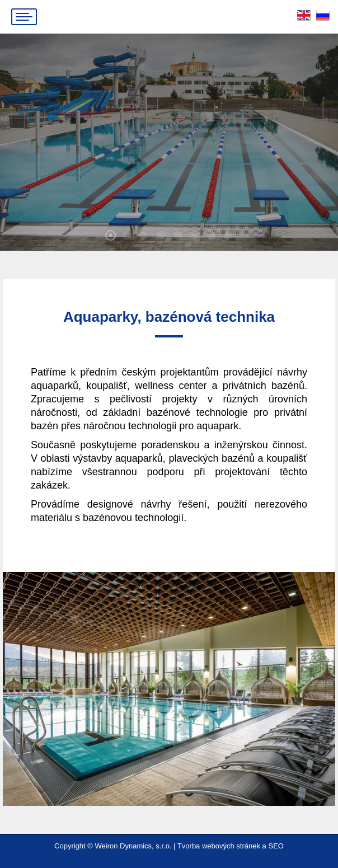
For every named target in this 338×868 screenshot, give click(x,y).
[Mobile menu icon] (24, 17)
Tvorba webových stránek (219, 846)
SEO (276, 846)
